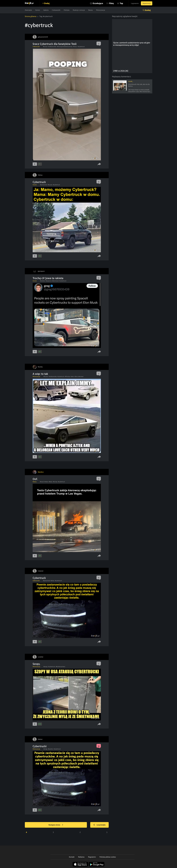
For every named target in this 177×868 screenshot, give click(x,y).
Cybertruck (39, 182)
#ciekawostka (52, 47)
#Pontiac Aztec (69, 377)
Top (121, 3)
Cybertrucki (40, 746)
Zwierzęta (28, 10)
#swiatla (50, 749)
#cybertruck (81, 47)
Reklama (81, 857)
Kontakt (72, 857)
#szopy (46, 667)
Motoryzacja (101, 10)
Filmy (111, 3)
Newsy (91, 10)
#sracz (75, 47)
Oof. (35, 479)
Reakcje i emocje (79, 10)
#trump (55, 482)
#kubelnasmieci (61, 667)
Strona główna (31, 16)
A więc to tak (40, 374)
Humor (38, 10)
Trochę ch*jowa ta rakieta (48, 278)
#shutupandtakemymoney (65, 47)
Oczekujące (98, 3)
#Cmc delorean (79, 377)
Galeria (46, 10)
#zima (52, 581)
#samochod (44, 185)
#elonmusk (55, 281)
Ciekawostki (56, 10)
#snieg (45, 749)
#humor (45, 47)
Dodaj (47, 3)
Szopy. (36, 664)
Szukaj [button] (148, 10)
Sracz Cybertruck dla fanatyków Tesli (55, 44)
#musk (42, 482)
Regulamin (92, 857)
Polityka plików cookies (108, 857)
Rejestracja (147, 3)
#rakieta (43, 281)
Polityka (67, 10)
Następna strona (56, 825)
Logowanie (135, 3)
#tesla (51, 482)
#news (46, 482)
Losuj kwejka (99, 825)
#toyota (50, 185)
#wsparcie (49, 281)
